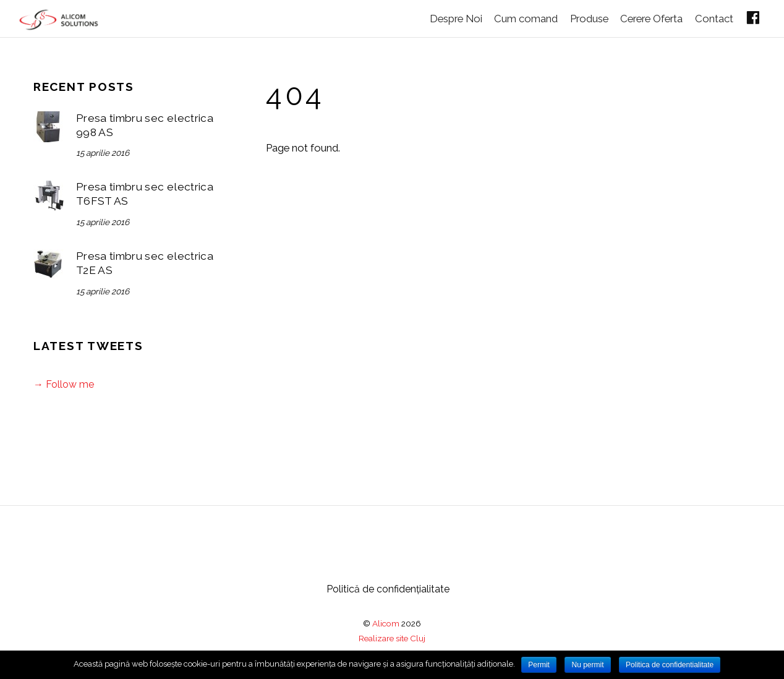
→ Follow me (64, 384)
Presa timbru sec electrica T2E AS (145, 263)
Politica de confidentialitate (670, 665)
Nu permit (587, 665)
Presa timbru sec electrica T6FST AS (145, 193)
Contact (710, 17)
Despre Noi (442, 17)
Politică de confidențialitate (388, 588)
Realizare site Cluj (392, 638)
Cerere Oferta (645, 17)
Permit (539, 665)
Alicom (386, 623)
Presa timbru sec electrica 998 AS (145, 125)
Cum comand (515, 17)
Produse (581, 17)
